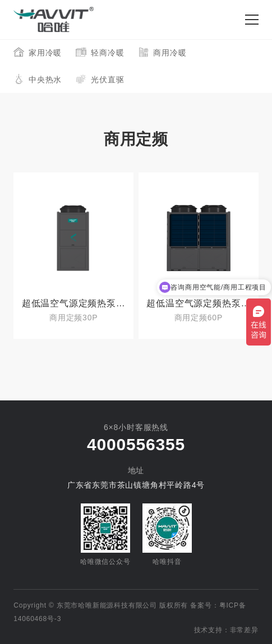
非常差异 (244, 630)
